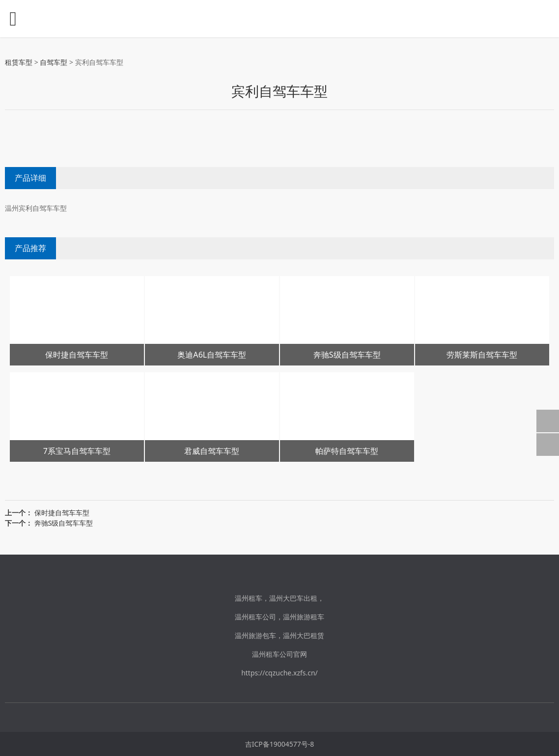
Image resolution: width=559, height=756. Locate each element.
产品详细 (30, 178)
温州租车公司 (255, 617)
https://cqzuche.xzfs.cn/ (279, 673)
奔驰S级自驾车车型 (64, 523)
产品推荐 (30, 248)
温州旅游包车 (255, 635)
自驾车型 (54, 62)
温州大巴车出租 (293, 598)
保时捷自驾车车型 (62, 513)
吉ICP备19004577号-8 (280, 744)
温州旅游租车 (304, 617)
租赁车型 (19, 62)
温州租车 (249, 598)
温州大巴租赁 (304, 635)
